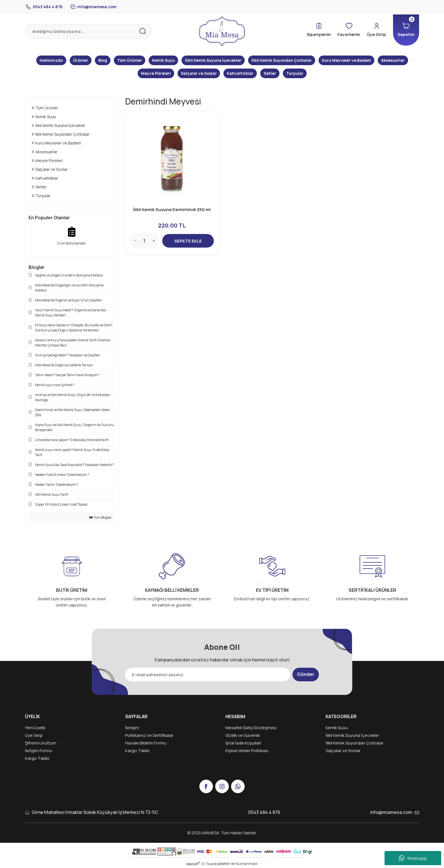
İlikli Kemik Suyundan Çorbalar (355, 743)
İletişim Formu (39, 751)
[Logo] (222, 31)
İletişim (132, 728)
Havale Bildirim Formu (146, 743)
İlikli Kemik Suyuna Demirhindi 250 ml (172, 209)
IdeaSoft (193, 864)
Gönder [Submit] (306, 675)
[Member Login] (377, 30)
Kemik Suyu (337, 728)
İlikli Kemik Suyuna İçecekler (352, 735)
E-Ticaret (210, 864)
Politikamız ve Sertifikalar (149, 735)
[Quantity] (144, 241)
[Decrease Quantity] (135, 241)
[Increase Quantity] (154, 241)
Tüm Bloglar (101, 517)
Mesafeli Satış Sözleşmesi (251, 728)
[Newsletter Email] (208, 675)
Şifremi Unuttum (41, 743)
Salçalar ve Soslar (343, 751)
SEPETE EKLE (188, 241)
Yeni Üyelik (35, 728)
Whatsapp (413, 858)
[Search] (88, 31)
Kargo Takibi (37, 758)
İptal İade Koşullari (243, 743)
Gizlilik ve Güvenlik (243, 735)
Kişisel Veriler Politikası (247, 751)
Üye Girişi (34, 735)
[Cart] (406, 30)
